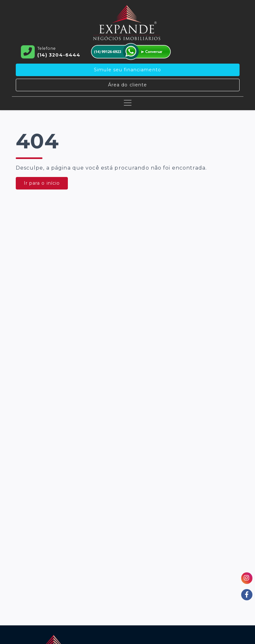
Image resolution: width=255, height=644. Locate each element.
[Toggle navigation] (128, 103)
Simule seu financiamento (128, 70)
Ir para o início (42, 183)
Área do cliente (128, 85)
